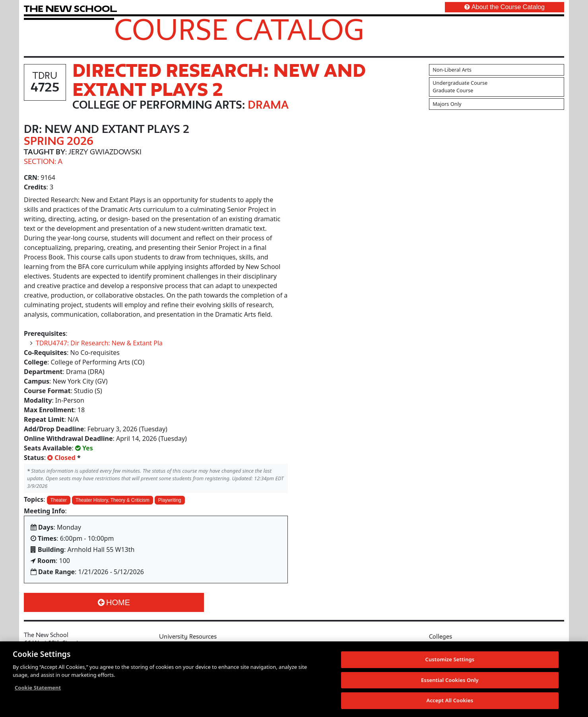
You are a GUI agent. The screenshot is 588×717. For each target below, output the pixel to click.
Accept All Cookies (450, 703)
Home (114, 602)
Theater (59, 500)
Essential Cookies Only (450, 683)
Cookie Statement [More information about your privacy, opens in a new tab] (38, 690)
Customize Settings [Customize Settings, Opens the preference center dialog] (450, 662)
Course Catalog (239, 29)
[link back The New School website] (70, 9)
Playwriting (170, 500)
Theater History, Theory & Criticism (113, 500)
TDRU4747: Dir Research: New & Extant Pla (99, 343)
